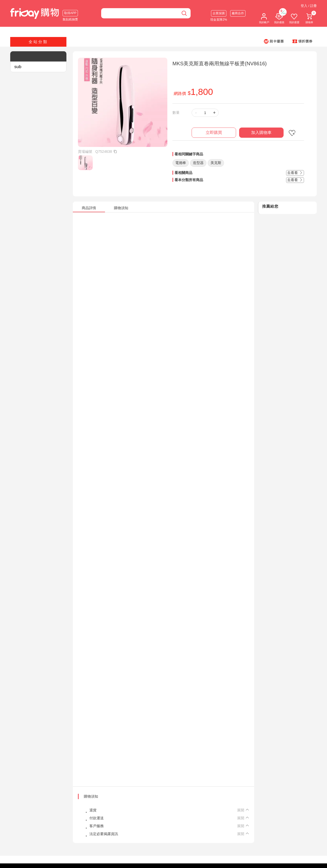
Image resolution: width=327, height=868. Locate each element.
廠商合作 (238, 13)
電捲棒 (181, 163)
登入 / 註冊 (309, 6)
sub (18, 67)
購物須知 (91, 796)
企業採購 (219, 13)
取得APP (70, 13)
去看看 (295, 173)
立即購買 (214, 133)
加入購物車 (261, 133)
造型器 (198, 163)
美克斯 (216, 163)
